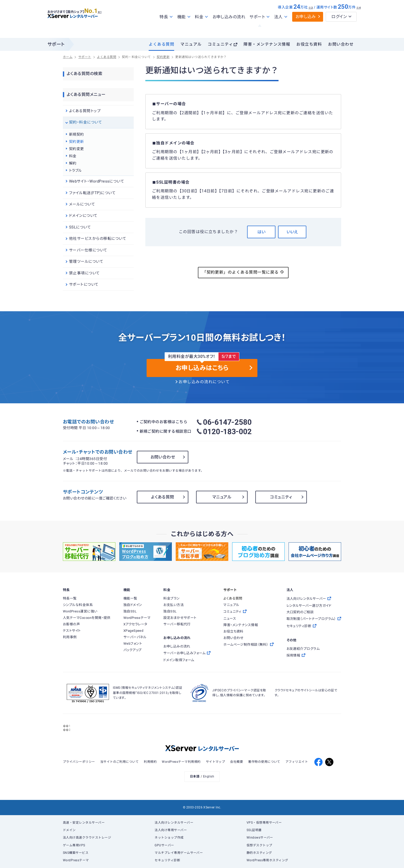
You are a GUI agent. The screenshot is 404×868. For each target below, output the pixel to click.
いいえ (292, 232)
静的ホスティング (259, 853)
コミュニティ (220, 44)
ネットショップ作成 (169, 838)
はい (261, 232)
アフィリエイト (297, 762)
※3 (311, 19)
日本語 (195, 776)
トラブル (75, 170)
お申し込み (306, 28)
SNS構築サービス (76, 853)
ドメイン (69, 830)
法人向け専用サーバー (171, 830)
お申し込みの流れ (229, 28)
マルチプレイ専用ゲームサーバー (179, 853)
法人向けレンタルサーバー (174, 823)
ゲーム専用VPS (74, 845)
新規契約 (77, 134)
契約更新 (77, 142)
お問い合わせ (341, 44)
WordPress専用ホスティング (267, 860)
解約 (73, 163)
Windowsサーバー (260, 838)
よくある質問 (161, 44)
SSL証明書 (254, 830)
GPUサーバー (164, 845)
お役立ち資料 (309, 44)
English (209, 776)
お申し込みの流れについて (204, 382)
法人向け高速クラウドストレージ (87, 838)
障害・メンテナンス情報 (267, 44)
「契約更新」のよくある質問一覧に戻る (243, 272)
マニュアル (191, 44)
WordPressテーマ (76, 860)
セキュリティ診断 (167, 860)
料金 (73, 156)
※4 (359, 19)
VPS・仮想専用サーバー (264, 823)
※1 (106, 21)
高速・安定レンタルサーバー (84, 823)
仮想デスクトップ (259, 845)
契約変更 (77, 149)
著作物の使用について (264, 762)
